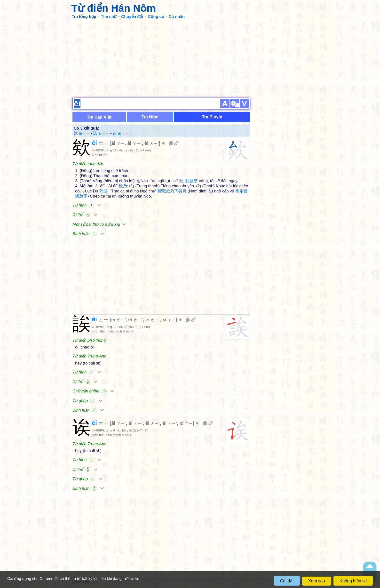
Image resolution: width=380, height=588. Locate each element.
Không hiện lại (353, 581)
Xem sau (317, 581)
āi (118, 143)
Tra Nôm (150, 117)
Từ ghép (87, 401)
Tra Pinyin (212, 117)
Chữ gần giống (93, 391)
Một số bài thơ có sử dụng (99, 224)
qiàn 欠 (134, 150)
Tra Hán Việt (99, 117)
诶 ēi (121, 133)
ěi (135, 320)
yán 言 (133, 327)
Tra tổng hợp (84, 17)
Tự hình (87, 205)
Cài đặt (287, 581)
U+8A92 (98, 327)
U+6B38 (98, 150)
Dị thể (85, 215)
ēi (100, 143)
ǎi (135, 143)
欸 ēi (82, 133)
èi (151, 143)
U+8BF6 (98, 430)
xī (169, 320)
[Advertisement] (190, 58)
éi (118, 320)
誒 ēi (101, 133)
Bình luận (88, 234)
